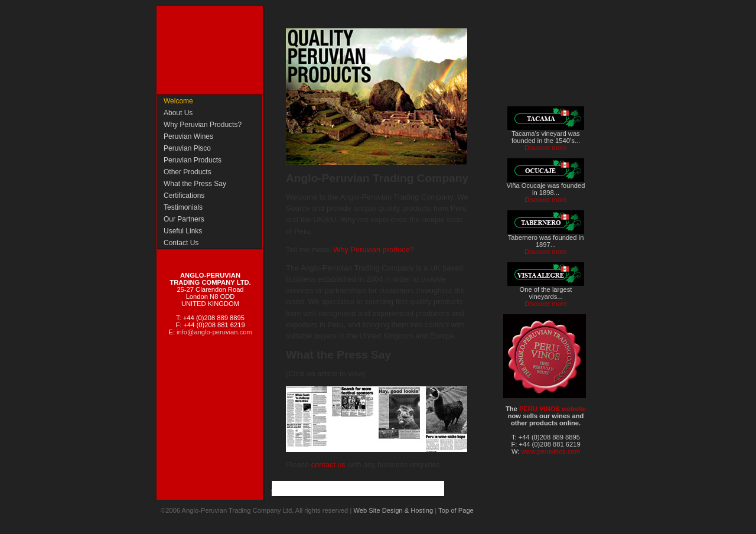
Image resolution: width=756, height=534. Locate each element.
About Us (178, 113)
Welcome (178, 101)
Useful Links (183, 231)
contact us (328, 465)
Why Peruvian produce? (374, 250)
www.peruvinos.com (551, 451)
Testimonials (183, 207)
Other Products (188, 172)
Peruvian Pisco (187, 148)
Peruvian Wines (188, 136)
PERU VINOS (540, 409)
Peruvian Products (193, 160)
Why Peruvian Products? (203, 125)
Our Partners (184, 219)
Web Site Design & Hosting (393, 510)
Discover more (546, 148)
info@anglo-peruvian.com (214, 332)
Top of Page (456, 510)
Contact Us (181, 243)
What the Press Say (195, 184)
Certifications (184, 196)
